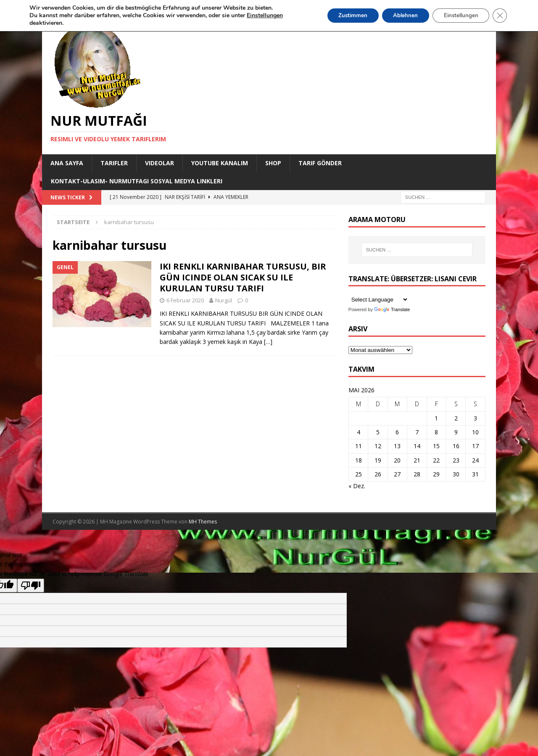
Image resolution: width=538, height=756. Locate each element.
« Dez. (357, 486)
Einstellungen (458, 15)
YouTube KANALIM (220, 163)
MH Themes (203, 522)
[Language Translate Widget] (378, 300)
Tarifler (114, 163)
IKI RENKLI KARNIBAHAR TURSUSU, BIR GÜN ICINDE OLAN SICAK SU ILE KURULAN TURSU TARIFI (243, 277)
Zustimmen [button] (342, 15)
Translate (392, 309)
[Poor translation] (31, 586)
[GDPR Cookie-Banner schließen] (499, 16)
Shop (273, 163)
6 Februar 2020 (185, 300)
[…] (268, 342)
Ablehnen (398, 15)
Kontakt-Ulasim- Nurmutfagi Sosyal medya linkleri (137, 181)
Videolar (160, 163)
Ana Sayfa (67, 163)
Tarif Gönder (320, 163)
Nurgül (224, 300)
